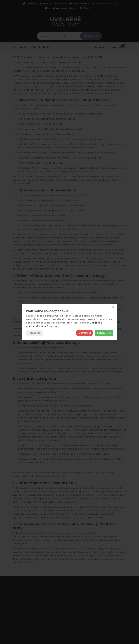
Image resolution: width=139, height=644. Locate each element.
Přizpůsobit (34, 333)
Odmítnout (84, 333)
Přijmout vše (104, 333)
